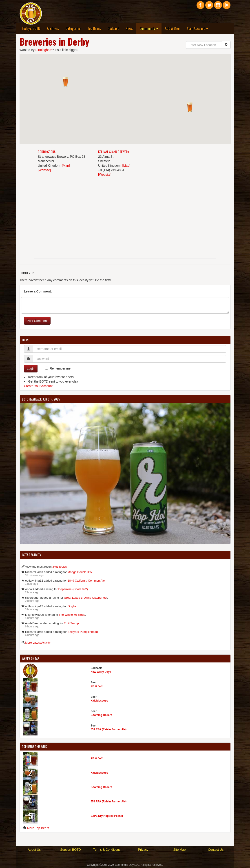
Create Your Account (38, 386)
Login (31, 369)
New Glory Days (101, 672)
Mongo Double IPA (80, 572)
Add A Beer (173, 28)
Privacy (143, 850)
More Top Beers (38, 828)
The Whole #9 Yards (72, 615)
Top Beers (94, 28)
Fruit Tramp (71, 623)
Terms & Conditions (107, 850)
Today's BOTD (31, 28)
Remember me (60, 368)
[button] (66, 82)
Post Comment (37, 321)
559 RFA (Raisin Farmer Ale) (108, 729)
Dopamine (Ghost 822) (73, 589)
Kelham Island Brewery (114, 152)
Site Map (179, 850)
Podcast (113, 28)
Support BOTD (71, 850)
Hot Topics (60, 567)
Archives (53, 28)
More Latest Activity (38, 643)
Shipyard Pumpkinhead (83, 632)
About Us (34, 850)
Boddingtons (47, 152)
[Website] (44, 170)
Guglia (72, 606)
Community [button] (149, 28)
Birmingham (44, 50)
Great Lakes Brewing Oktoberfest (86, 598)
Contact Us (216, 850)
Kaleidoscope (99, 701)
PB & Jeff (96, 686)
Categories (73, 28)
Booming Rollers (101, 715)
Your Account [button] (197, 28)
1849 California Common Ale (86, 581)
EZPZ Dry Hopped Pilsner (107, 816)
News (129, 28)
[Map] (66, 166)
